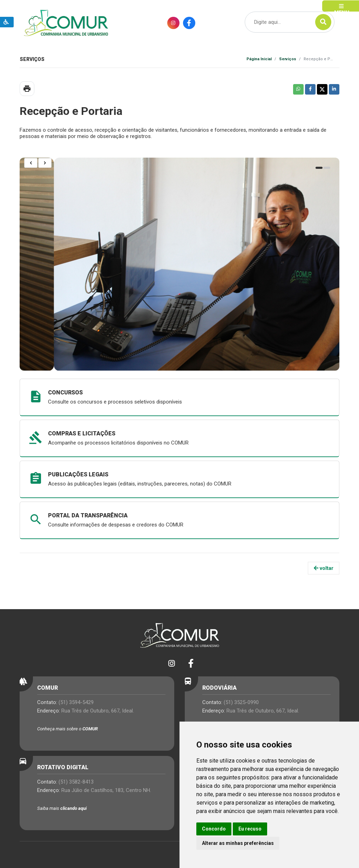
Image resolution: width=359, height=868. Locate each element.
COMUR (90, 729)
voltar (324, 568)
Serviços (288, 59)
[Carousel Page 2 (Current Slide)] (327, 168)
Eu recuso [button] (250, 829)
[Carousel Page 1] (319, 168)
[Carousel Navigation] (38, 163)
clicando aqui (73, 808)
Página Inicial (259, 59)
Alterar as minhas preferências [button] (238, 843)
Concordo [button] (214, 829)
